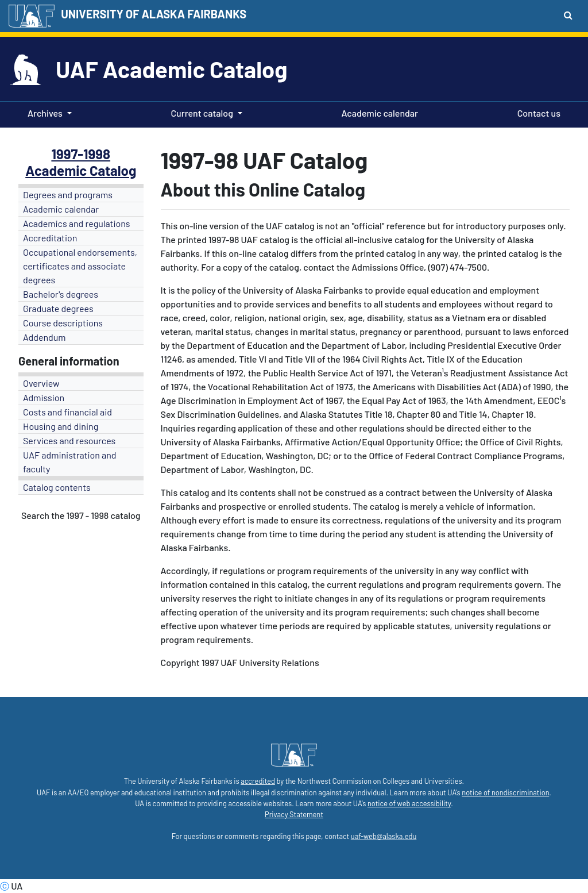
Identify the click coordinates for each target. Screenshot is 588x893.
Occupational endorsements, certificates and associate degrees (80, 266)
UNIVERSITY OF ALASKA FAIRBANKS (154, 14)
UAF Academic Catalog (171, 69)
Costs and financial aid (67, 412)
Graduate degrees (58, 308)
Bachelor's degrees (61, 294)
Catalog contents (57, 487)
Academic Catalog (81, 170)
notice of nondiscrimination (505, 792)
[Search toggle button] (568, 15)
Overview (41, 383)
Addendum (45, 337)
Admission (44, 397)
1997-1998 (81, 154)
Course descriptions (63, 323)
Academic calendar (378, 112)
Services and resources (69, 440)
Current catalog (202, 113)
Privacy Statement (294, 814)
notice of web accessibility (409, 803)
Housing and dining (61, 426)
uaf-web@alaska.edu (384, 836)
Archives (45, 113)
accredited (258, 781)
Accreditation (50, 238)
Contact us (537, 112)
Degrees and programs (68, 195)
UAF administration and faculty (69, 462)
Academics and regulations (77, 223)
